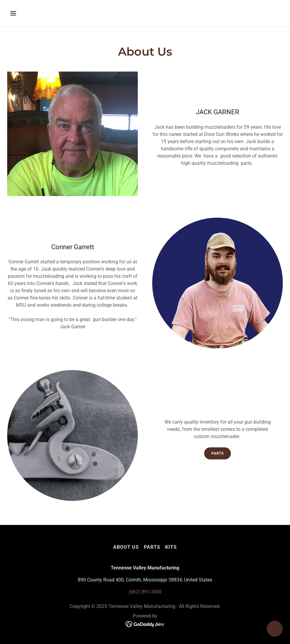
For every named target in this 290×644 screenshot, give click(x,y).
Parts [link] (152, 547)
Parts (217, 453)
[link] (145, 624)
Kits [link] (171, 547)
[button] (39, 13)
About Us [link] (126, 547)
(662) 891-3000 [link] (145, 592)
